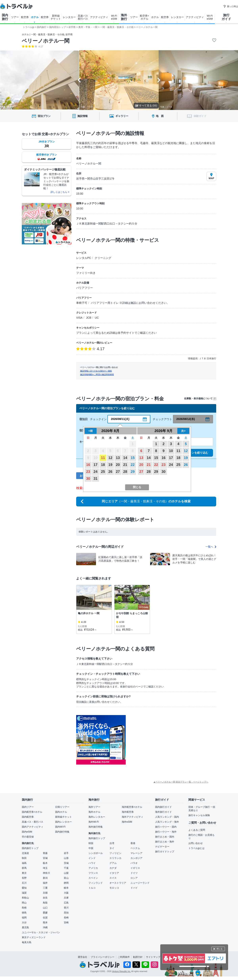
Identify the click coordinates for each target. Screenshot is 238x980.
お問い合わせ (196, 843)
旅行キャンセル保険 (199, 815)
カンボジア (136, 858)
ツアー (15, 17)
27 (118, 472)
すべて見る (146, 106)
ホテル (35, 17)
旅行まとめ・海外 (165, 842)
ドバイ (134, 888)
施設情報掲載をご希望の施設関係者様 (97, 374)
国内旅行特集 (62, 832)
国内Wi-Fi (60, 827)
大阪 (66, 893)
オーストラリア (118, 883)
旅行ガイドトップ (165, 852)
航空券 (25, 17)
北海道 (25, 853)
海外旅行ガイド (163, 812)
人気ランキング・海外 (167, 822)
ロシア (134, 878)
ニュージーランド (140, 883)
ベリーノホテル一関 (46, 41)
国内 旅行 (5, 17)
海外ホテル (94, 812)
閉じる (220, 949)
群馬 (24, 868)
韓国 (91, 843)
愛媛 (45, 913)
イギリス (135, 868)
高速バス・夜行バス (33, 822)
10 (171, 451)
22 (133, 465)
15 (133, 458)
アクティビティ (99, 17)
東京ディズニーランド (34, 937)
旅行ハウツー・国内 (166, 827)
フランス (93, 873)
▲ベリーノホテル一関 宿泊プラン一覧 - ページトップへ (181, 782)
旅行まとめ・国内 (165, 837)
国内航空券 (28, 817)
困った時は (231, 6)
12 (110, 458)
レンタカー (69, 17)
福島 (24, 863)
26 (110, 472)
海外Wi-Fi (94, 822)
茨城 (66, 863)
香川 (66, 908)
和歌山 (25, 898)
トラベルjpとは (196, 848)
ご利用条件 (124, 957)
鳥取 (45, 903)
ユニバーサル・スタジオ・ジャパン (41, 932)
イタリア (114, 873)
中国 (91, 848)
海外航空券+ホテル (132, 807)
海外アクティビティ (132, 817)
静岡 (66, 883)
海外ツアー (94, 807)
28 (125, 472)
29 (133, 472)
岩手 (66, 853)
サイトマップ (153, 957)
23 (88, 472)
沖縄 (45, 927)
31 (96, 479)
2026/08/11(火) (120, 419)
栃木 (45, 863)
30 (88, 479)
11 (103, 458)
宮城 (45, 858)
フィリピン (115, 853)
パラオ (134, 863)
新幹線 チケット (56, 17)
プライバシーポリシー (103, 957)
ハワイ (92, 863)
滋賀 (24, 893)
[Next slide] (159, 80)
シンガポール (96, 853)
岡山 (24, 903)
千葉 (66, 868)
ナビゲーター (162, 847)
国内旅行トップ (30, 848)
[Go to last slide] (79, 80)
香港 (133, 843)
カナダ (113, 868)
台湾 (112, 843)
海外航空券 (128, 812)
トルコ (92, 888)
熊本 (45, 923)
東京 (24, 873)
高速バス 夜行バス (83, 17)
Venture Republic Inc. (121, 971)
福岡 (24, 918)
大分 (24, 923)
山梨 (66, 873)
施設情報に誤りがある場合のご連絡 (96, 371)
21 (125, 465)
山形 (66, 858)
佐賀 (45, 918)
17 (96, 465)
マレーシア (136, 853)
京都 (45, 893)
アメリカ (93, 868)
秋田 (24, 858)
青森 (45, 853)
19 (110, 465)
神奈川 (46, 873)
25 (103, 472)
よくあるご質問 (197, 830)
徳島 (24, 913)
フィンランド (96, 883)
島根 (24, 908)
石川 (24, 883)
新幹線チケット (63, 817)
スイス (113, 878)
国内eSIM (27, 832)
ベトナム (135, 848)
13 (118, 458)
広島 (66, 903)
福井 (45, 883)
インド (92, 858)
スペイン (93, 878)
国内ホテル (61, 812)
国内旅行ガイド (163, 807)
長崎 (66, 918)
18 (103, 465)
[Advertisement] (165, 740)
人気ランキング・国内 (167, 817)
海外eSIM (127, 822)
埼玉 (45, 868)
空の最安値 (28, 837)
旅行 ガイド (226, 17)
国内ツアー (28, 807)
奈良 (45, 898)
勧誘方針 (138, 957)
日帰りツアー (62, 807)
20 (118, 465)
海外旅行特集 (96, 827)
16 (88, 465)
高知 (66, 913)
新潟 (45, 878)
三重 (45, 888)
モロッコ (114, 888)
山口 (45, 908)
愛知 (24, 888)
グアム (113, 863)
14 (125, 458)
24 (96, 472)
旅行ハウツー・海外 (166, 832)
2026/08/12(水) (186, 419)
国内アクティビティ (33, 827)
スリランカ (115, 858)
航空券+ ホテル (144, 17)
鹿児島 (25, 927)
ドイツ (134, 873)
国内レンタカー (63, 822)
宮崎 (66, 923)
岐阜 (66, 888)
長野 (24, 878)
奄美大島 (27, 942)
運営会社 (83, 957)
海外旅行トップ (97, 838)
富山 (66, 878)
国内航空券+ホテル (32, 812)
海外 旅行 (124, 17)
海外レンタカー (97, 817)
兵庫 (66, 898)
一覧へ (211, 547)
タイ (112, 848)
